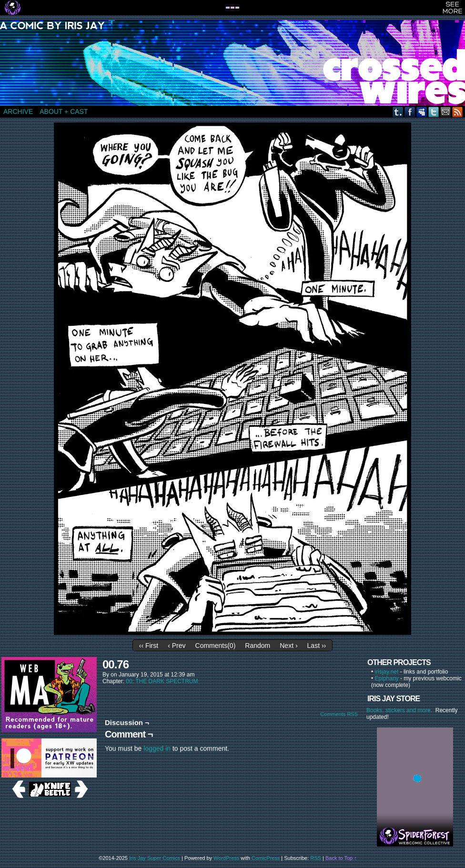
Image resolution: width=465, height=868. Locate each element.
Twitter (434, 112)
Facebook (410, 112)
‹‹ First (149, 646)
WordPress (226, 858)
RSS (458, 112)
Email (446, 112)
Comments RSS (339, 714)
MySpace (422, 112)
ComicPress (266, 858)
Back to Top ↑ (341, 858)
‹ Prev (177, 646)
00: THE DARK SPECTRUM (162, 681)
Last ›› (317, 646)
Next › (288, 646)
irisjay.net (387, 672)
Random (258, 646)
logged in (157, 748)
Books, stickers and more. (401, 710)
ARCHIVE (18, 111)
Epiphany (387, 678)
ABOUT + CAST (64, 111)
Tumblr (398, 112)
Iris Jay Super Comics (155, 858)
